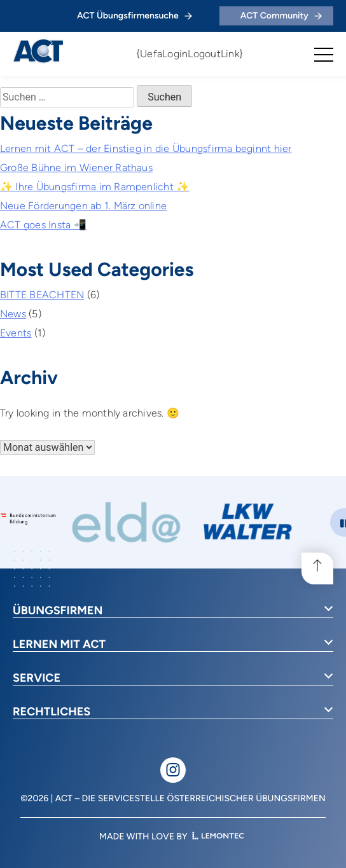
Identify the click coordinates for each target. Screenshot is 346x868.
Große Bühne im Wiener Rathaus (76, 168)
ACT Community (281, 16)
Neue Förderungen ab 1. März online (83, 206)
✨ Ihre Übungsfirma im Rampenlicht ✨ (94, 187)
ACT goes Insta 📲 (43, 225)
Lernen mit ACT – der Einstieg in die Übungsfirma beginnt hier (146, 148)
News (13, 314)
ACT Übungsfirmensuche (135, 16)
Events (16, 333)
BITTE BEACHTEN (42, 295)
